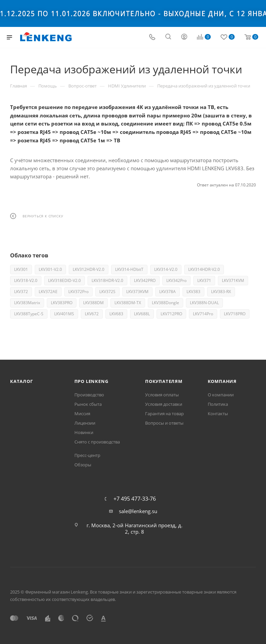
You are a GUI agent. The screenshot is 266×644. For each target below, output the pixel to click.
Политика (218, 404)
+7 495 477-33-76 (135, 499)
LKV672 (92, 314)
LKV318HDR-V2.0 (107, 280)
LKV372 (21, 292)
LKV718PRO (235, 314)
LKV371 (204, 280)
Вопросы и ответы (164, 423)
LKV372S (107, 292)
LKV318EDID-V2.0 (64, 280)
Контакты (218, 414)
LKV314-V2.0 (166, 269)
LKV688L (142, 314)
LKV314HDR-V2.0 (204, 269)
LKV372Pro (78, 292)
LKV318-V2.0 (26, 280)
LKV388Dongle (165, 303)
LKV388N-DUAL (204, 303)
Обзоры (83, 465)
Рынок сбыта (88, 404)
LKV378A (168, 292)
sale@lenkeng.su (138, 511)
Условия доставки (164, 404)
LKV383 (193, 292)
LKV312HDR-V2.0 (89, 269)
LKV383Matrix (27, 303)
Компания (222, 381)
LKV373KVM (137, 292)
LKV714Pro (203, 314)
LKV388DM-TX (128, 303)
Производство (89, 395)
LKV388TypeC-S (29, 314)
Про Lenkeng (91, 381)
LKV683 (116, 314)
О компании (221, 395)
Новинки (84, 432)
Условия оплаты (162, 395)
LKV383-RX (221, 292)
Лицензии (85, 423)
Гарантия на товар (164, 414)
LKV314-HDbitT (129, 269)
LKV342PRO (145, 280)
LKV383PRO (62, 303)
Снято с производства (97, 442)
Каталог (22, 381)
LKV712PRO (171, 314)
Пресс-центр (87, 455)
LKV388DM (93, 303)
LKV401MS (64, 314)
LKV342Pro (176, 280)
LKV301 (21, 269)
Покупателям (164, 381)
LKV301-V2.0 (50, 269)
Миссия (82, 414)
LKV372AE (48, 292)
